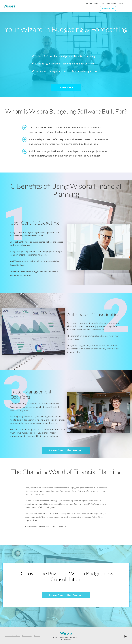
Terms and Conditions (12, 636)
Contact (37, 636)
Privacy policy (27, 636)
